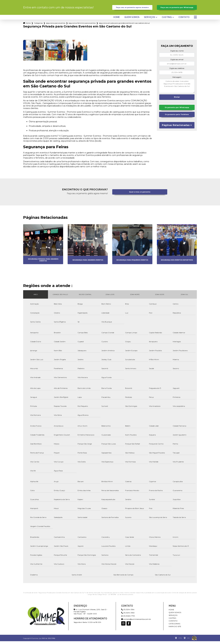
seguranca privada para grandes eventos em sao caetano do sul (124, 26)
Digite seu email (177, 62)
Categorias (38, 26)
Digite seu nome (177, 54)
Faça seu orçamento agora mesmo (132, 9)
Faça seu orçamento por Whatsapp (177, 9)
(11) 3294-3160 (128, 615)
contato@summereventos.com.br (136, 622)
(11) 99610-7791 (128, 619)
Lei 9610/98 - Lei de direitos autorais (121, 597)
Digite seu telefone (177, 71)
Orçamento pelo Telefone (177, 118)
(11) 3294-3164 (128, 612)
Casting (167, 20)
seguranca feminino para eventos (82, 26)
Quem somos (132, 20)
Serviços (149, 20)
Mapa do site (175, 629)
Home (117, 20)
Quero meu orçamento (140, 195)
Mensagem (177, 80)
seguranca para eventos (56, 26)
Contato (184, 20)
